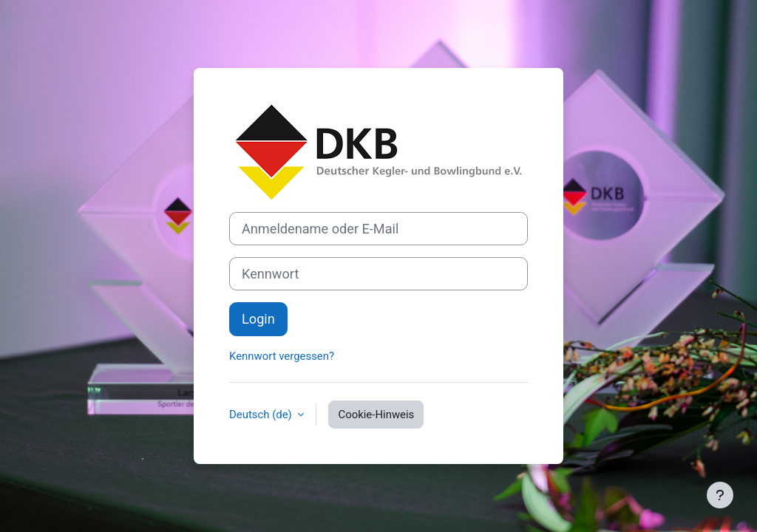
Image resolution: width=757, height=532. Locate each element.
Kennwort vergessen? (282, 356)
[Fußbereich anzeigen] (720, 495)
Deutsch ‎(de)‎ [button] (262, 415)
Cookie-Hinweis (376, 415)
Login (258, 319)
